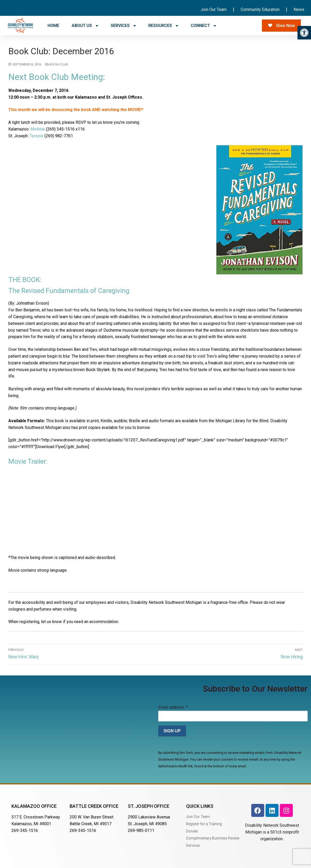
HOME (53, 26)
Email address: (173, 707)
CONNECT (203, 26)
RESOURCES (163, 26)
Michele (38, 129)
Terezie (37, 136)
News (299, 9)
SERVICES (123, 26)
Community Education (260, 9)
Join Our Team (214, 9)
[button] (304, 33)
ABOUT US (85, 26)
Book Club (57, 64)
